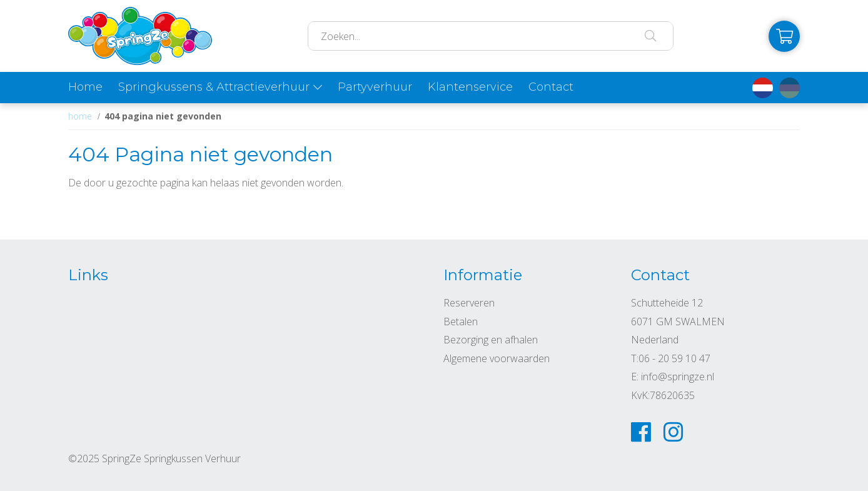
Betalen (461, 321)
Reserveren (469, 303)
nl (763, 88)
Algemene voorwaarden (497, 358)
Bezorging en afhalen (491, 340)
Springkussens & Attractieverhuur (214, 87)
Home (85, 87)
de (790, 88)
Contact (551, 87)
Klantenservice (470, 87)
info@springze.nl (678, 377)
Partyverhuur (375, 87)
